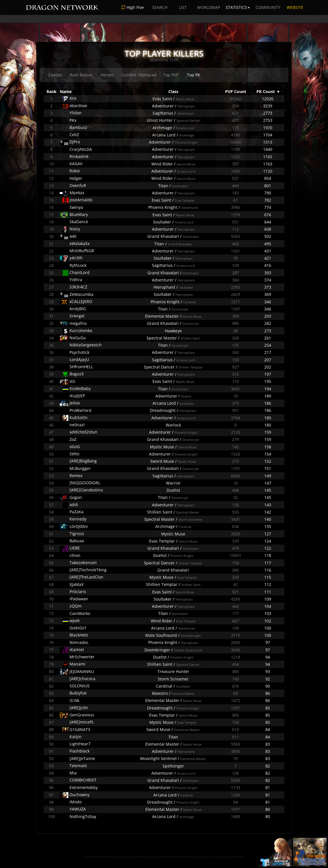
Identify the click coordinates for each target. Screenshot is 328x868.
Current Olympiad (139, 75)
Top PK (194, 75)
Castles (55, 75)
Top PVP (171, 75)
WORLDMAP (209, 7)
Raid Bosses (81, 75)
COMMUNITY (268, 7)
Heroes (107, 75)
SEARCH (160, 7)
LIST (183, 7)
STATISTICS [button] (238, 7)
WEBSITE (295, 7)
